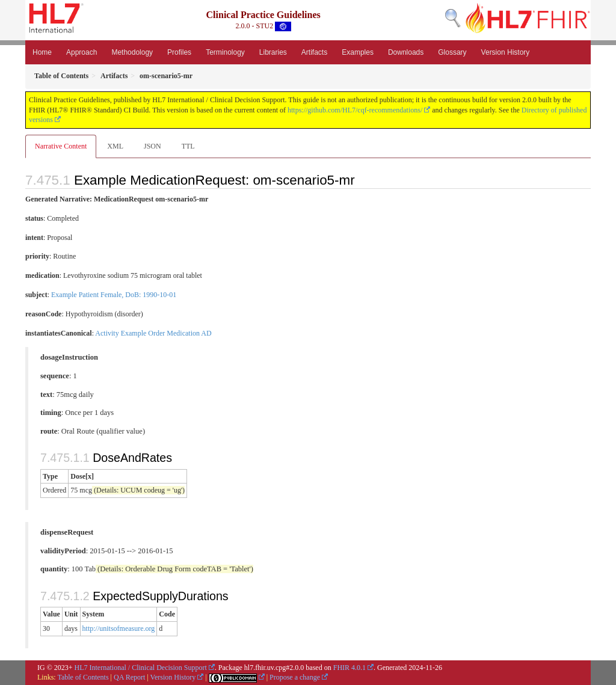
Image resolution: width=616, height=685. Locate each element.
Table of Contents (83, 677)
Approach (82, 52)
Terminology (225, 52)
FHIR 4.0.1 (350, 668)
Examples (358, 52)
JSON (152, 146)
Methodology (132, 52)
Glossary (452, 52)
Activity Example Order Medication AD (153, 333)
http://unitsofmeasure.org (119, 628)
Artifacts (314, 52)
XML (115, 146)
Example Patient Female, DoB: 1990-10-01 (114, 295)
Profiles (179, 52)
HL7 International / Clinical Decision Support (141, 668)
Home (42, 52)
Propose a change (295, 677)
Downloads (406, 52)
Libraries (273, 52)
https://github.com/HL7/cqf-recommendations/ (355, 110)
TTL (188, 146)
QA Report (129, 677)
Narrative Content (61, 146)
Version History (506, 52)
